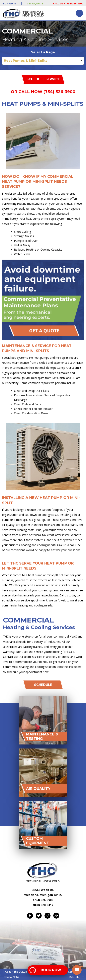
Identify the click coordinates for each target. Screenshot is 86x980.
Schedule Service (43, 79)
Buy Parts (10, 4)
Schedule (43, 685)
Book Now (51, 970)
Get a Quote (35, 4)
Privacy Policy (12, 977)
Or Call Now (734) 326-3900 (43, 92)
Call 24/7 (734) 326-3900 (68, 4)
